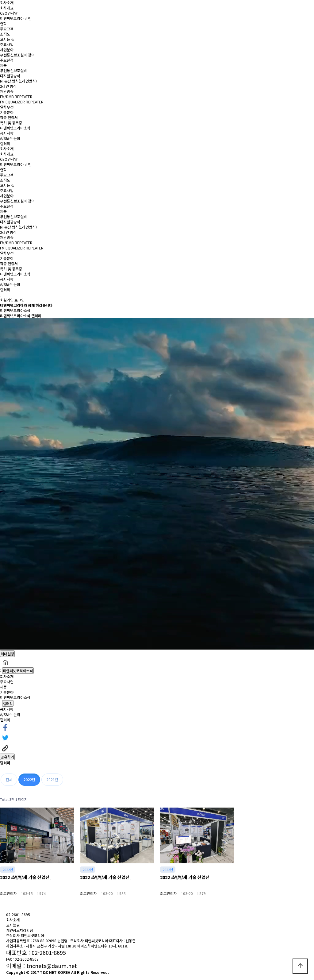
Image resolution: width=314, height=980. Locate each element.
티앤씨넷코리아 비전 (16, 18)
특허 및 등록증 (11, 123)
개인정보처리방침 (20, 930)
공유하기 (7, 757)
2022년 (29, 779)
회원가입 (7, 300)
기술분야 (7, 112)
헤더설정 (7, 654)
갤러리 (5, 143)
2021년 (52, 779)
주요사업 (7, 44)
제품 (3, 65)
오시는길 (13, 925)
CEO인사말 (9, 13)
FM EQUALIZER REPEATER (22, 102)
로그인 (19, 300)
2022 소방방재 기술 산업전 (26, 877)
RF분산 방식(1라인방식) (18, 81)
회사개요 (7, 8)
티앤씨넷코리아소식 (15, 128)
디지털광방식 (10, 76)
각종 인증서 (9, 117)
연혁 (3, 23)
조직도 (5, 34)
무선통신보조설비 (13, 70)
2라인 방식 (8, 86)
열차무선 (7, 107)
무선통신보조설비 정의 (17, 55)
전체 (9, 779)
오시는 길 (7, 39)
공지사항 (7, 133)
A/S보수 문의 (10, 138)
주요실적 (7, 60)
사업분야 (7, 50)
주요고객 (7, 29)
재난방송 (7, 91)
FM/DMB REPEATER (16, 96)
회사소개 (7, 3)
